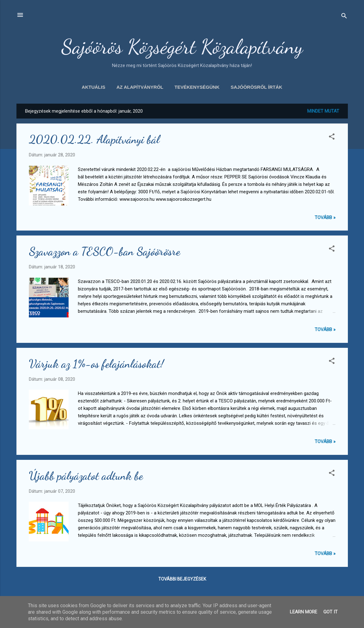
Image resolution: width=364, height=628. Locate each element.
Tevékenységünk (197, 87)
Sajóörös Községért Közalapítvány (182, 46)
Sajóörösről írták (256, 87)
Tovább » (325, 218)
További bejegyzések (182, 579)
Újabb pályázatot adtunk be (86, 476)
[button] (332, 138)
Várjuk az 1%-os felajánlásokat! (96, 364)
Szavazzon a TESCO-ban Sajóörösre (104, 251)
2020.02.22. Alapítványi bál (94, 139)
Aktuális (93, 87)
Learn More (303, 612)
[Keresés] (344, 17)
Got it (330, 612)
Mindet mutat (323, 111)
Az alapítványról (140, 87)
